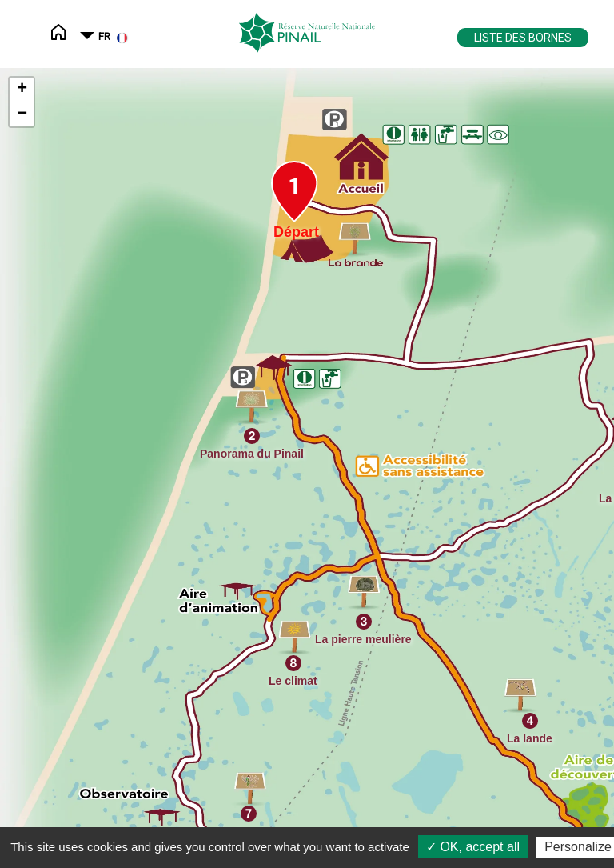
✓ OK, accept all (473, 847)
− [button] (22, 114)
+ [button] (22, 90)
